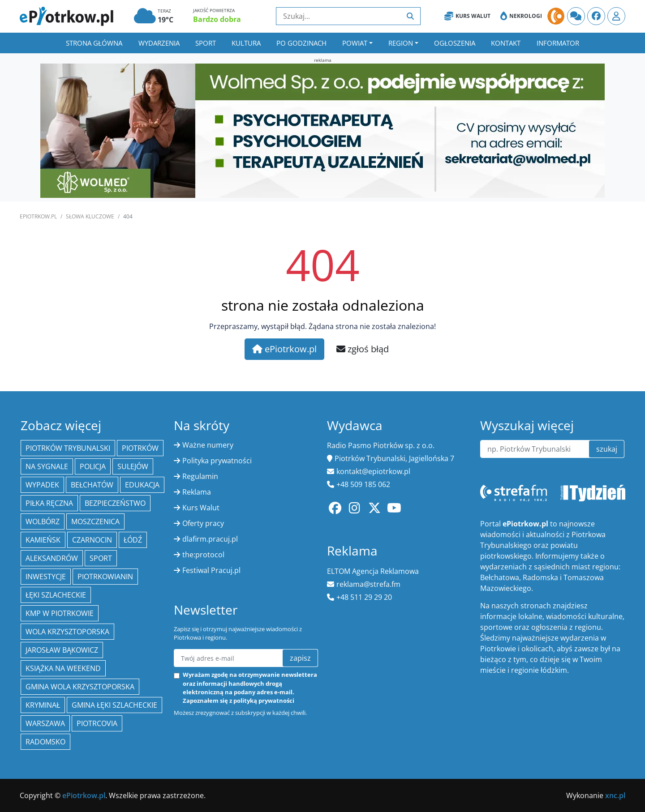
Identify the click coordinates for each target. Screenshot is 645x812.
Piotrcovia (97, 723)
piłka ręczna (49, 503)
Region (401, 43)
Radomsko (45, 742)
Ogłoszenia (455, 43)
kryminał (43, 705)
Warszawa (45, 723)
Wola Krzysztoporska (67, 632)
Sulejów (133, 466)
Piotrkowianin (105, 577)
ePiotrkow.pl (38, 216)
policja (93, 466)
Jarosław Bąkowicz (62, 650)
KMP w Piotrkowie (60, 613)
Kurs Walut (467, 16)
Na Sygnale (47, 466)
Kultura (246, 43)
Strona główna (94, 43)
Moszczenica (95, 521)
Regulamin (200, 476)
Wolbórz (43, 521)
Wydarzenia (159, 43)
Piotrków (140, 448)
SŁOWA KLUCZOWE (90, 216)
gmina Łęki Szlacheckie (114, 705)
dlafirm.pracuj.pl (210, 539)
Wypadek (42, 485)
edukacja (142, 485)
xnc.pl (615, 795)
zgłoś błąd (363, 349)
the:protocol (203, 555)
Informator (558, 43)
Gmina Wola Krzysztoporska (80, 687)
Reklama (197, 492)
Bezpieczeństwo (115, 503)
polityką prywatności (264, 701)
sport (101, 558)
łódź (133, 540)
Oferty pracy (203, 523)
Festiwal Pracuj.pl (211, 570)
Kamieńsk (43, 540)
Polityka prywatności (217, 461)
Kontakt (506, 43)
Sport (206, 43)
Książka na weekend (63, 668)
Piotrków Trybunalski (68, 448)
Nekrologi (521, 16)
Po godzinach (301, 43)
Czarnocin (92, 540)
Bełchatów (92, 485)
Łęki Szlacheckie (56, 595)
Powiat (355, 43)
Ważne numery (208, 445)
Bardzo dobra (217, 19)
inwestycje (46, 577)
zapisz (300, 658)
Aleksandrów (52, 558)
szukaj (607, 449)
